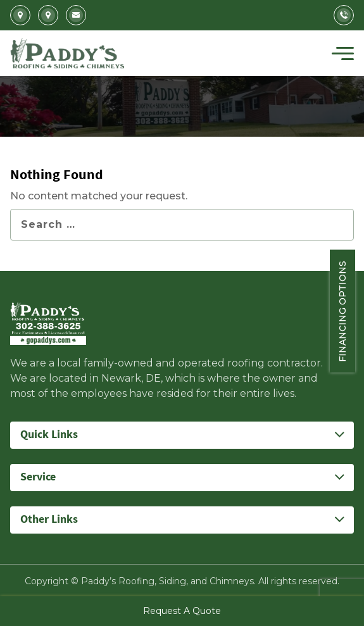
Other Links (49, 519)
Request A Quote (182, 611)
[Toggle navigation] (343, 53)
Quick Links (49, 435)
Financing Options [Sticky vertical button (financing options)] (351, 311)
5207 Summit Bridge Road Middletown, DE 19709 (48, 15)
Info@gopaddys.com (76, 15)
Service (38, 477)
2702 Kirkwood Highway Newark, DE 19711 (20, 15)
